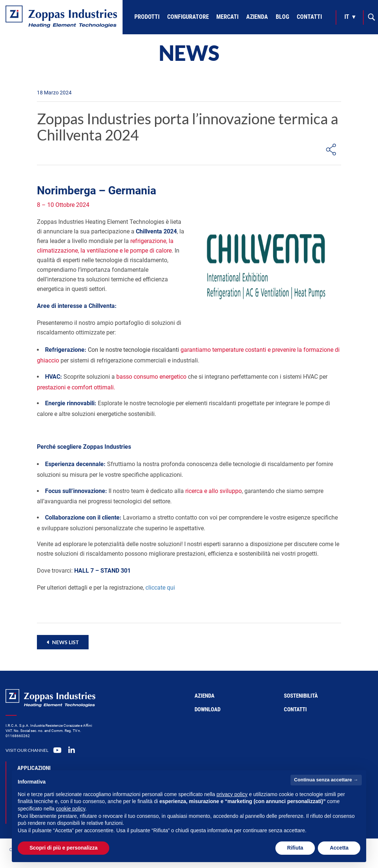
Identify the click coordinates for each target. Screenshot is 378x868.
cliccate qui (160, 588)
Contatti (309, 17)
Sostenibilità (301, 696)
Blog (282, 17)
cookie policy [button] (71, 809)
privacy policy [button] (232, 794)
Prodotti (147, 17)
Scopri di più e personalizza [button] (63, 848)
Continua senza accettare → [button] (326, 780)
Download (207, 709)
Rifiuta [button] (295, 848)
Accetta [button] (339, 848)
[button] (63, 642)
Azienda (257, 17)
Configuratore (188, 17)
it (347, 17)
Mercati (227, 17)
